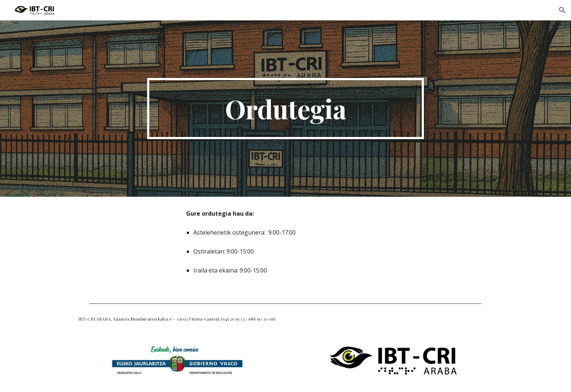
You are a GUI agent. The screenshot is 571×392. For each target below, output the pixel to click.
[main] (285, 109)
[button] (562, 10)
